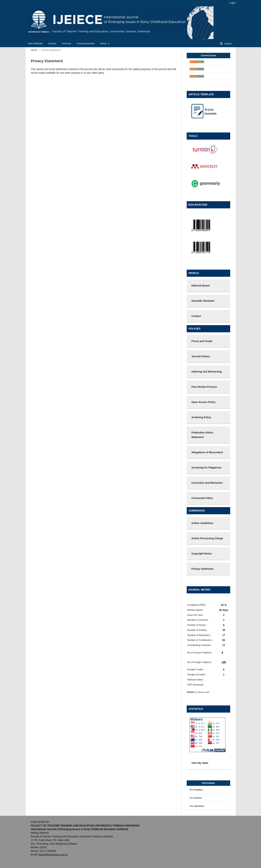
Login (232, 3)
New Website (35, 43)
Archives (67, 43)
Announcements (86, 43)
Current (52, 43)
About (104, 43)
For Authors (196, 798)
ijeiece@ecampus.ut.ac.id (53, 855)
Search (228, 44)
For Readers (196, 790)
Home (34, 50)
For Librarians (197, 806)
